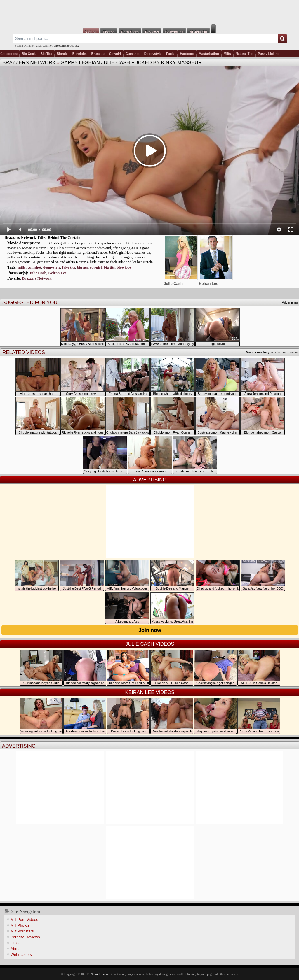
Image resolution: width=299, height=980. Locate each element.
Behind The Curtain (64, 237)
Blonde (62, 54)
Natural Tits (244, 54)
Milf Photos (20, 925)
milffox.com (102, 974)
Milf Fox (149, 12)
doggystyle (52, 267)
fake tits (69, 267)
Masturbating (209, 54)
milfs (21, 267)
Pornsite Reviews (25, 937)
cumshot (48, 46)
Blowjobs (80, 54)
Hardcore (187, 54)
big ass (82, 267)
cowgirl (96, 267)
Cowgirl (115, 54)
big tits (109, 267)
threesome (60, 46)
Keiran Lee (57, 273)
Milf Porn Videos (24, 919)
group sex (73, 46)
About (15, 949)
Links (15, 943)
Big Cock (29, 54)
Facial (171, 54)
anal (39, 46)
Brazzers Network (29, 63)
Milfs (227, 54)
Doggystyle (153, 54)
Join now (150, 630)
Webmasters (21, 954)
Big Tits (46, 54)
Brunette (98, 54)
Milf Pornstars (22, 931)
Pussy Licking (269, 54)
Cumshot (133, 54)
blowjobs (124, 267)
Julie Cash (38, 273)
